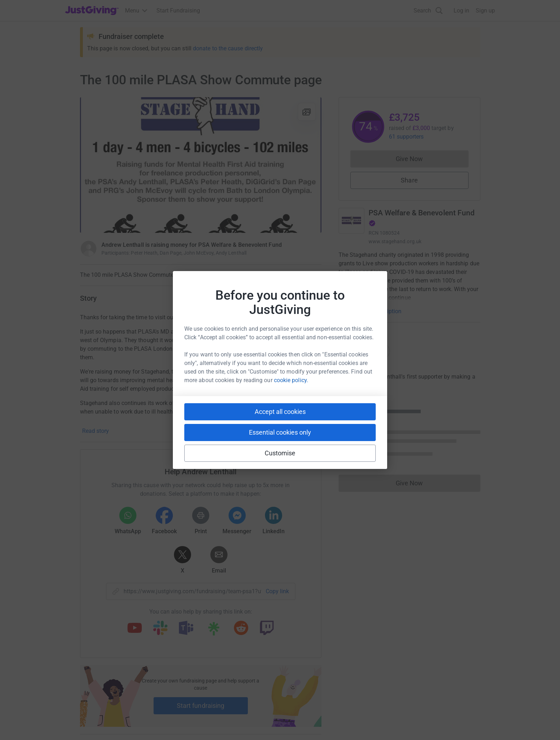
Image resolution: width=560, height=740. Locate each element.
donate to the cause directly (228, 48)
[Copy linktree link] (214, 630)
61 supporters (406, 137)
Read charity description (371, 311)
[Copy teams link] (186, 629)
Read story (96, 431)
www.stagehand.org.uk (395, 241)
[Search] (428, 11)
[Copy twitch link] (267, 629)
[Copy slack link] (160, 629)
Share (409, 180)
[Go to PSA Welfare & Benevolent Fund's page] (351, 221)
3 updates (309, 298)
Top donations (364, 351)
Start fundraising (201, 706)
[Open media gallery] (201, 165)
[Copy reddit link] (241, 629)
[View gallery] (307, 112)
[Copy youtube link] (135, 629)
